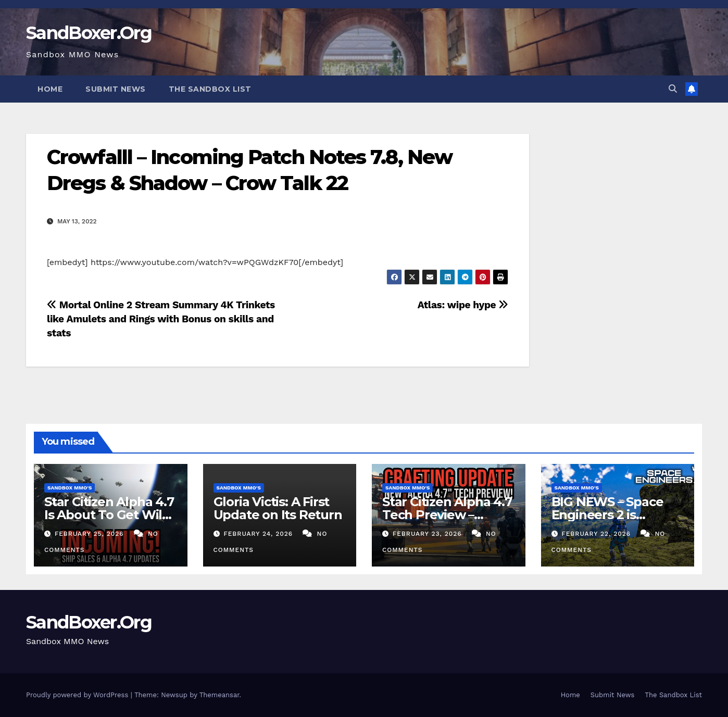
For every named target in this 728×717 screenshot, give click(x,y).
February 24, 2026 (259, 534)
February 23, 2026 (429, 534)
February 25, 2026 (91, 534)
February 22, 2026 (597, 534)
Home (50, 89)
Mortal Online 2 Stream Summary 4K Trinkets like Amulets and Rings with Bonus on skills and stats (161, 319)
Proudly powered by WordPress (78, 695)
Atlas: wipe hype (463, 305)
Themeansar (219, 695)
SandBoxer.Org (89, 33)
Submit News (116, 89)
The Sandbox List (210, 89)
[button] (673, 89)
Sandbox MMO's (70, 488)
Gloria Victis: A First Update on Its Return (278, 508)
